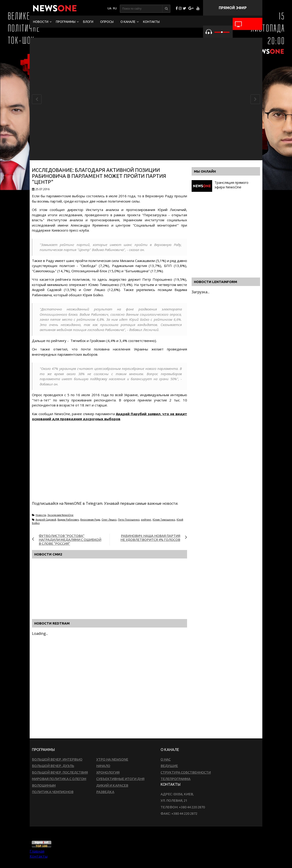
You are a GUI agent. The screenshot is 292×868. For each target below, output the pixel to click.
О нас (166, 759)
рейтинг (146, 519)
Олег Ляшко (109, 519)
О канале (128, 22)
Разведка (105, 792)
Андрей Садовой (46, 519)
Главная (37, 851)
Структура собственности (186, 772)
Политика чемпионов (53, 792)
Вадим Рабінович (68, 519)
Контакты (151, 22)
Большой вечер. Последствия (60, 772)
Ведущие (169, 766)
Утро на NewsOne (112, 759)
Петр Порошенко (129, 519)
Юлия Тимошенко (164, 519)
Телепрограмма (176, 779)
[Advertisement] (115, 467)
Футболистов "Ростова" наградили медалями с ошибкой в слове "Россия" (70, 540)
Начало (103, 766)
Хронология (108, 772)
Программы (66, 22)
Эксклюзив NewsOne (60, 515)
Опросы (107, 22)
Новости (41, 22)
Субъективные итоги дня (120, 779)
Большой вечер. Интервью (57, 759)
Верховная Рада (90, 519)
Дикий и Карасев (112, 785)
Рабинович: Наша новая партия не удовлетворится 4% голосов (150, 538)
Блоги (88, 22)
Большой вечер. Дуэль (53, 766)
